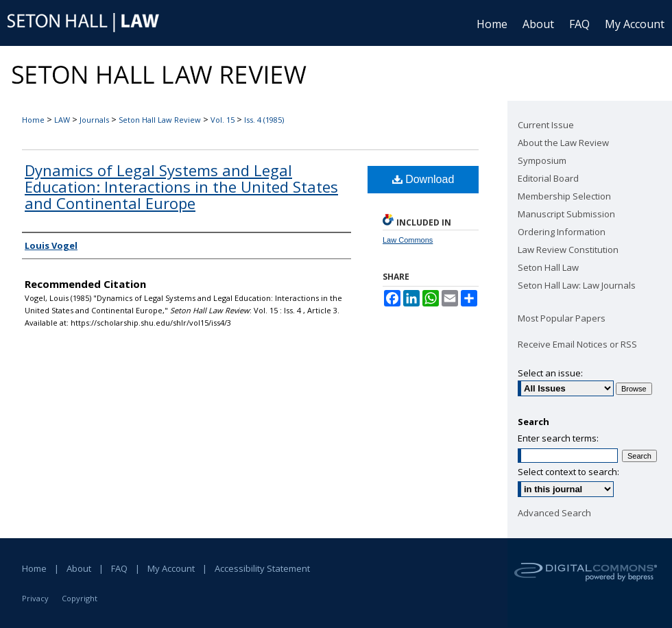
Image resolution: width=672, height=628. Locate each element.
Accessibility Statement (262, 568)
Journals (94, 120)
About (79, 568)
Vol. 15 (223, 120)
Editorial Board (548, 178)
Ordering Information (562, 232)
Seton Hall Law (548, 267)
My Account (171, 568)
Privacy (35, 598)
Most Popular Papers (562, 318)
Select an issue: (550, 373)
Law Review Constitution (568, 250)
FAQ (119, 568)
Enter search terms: (558, 438)
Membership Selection (564, 196)
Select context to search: (568, 472)
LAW (62, 120)
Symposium (542, 160)
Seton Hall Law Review (160, 120)
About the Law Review (563, 143)
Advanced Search (554, 513)
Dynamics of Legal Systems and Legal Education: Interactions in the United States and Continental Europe (181, 186)
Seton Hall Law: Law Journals (577, 285)
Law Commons (408, 240)
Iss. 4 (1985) (264, 120)
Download (423, 179)
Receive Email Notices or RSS (577, 344)
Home (33, 120)
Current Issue (546, 125)
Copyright (80, 598)
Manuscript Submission (566, 214)
